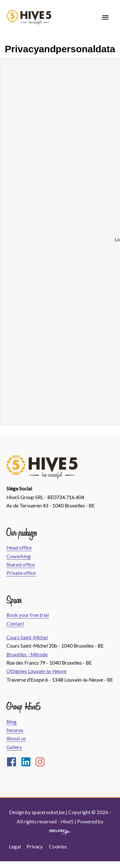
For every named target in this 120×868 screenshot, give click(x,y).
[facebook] (13, 762)
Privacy (35, 847)
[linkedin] (28, 762)
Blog (12, 722)
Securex (15, 730)
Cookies (58, 847)
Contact (15, 624)
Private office (21, 573)
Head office (19, 548)
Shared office (21, 565)
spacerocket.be (48, 812)
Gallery (14, 747)
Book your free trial (28, 615)
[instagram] (42, 762)
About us (16, 738)
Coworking (19, 556)
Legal (15, 847)
